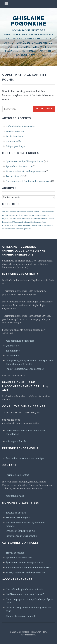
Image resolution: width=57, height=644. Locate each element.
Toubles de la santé (16, 513)
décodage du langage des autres (37, 215)
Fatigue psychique (16, 146)
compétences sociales (25, 212)
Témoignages (13, 351)
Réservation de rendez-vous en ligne (25, 458)
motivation (23, 222)
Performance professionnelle (21, 536)
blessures (12, 212)
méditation (32, 222)
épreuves (27, 229)
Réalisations (12, 356)
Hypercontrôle (14, 141)
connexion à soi (40, 212)
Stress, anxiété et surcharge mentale (25, 171)
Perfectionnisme (15, 136)
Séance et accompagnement (20, 616)
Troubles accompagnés (18, 518)
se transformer (47, 225)
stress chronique (9, 229)
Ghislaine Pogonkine (28, 21)
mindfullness (14, 222)
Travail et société (15, 176)
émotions (19, 229)
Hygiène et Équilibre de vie (20, 531)
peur (39, 222)
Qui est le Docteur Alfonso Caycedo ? (25, 369)
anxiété (5, 212)
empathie (6, 219)
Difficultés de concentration (21, 126)
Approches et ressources (19, 166)
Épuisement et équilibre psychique (25, 161)
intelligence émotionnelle (39, 219)
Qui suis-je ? (12, 346)
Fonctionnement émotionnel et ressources (28, 181)
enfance (13, 219)
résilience (29, 225)
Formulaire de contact (17, 475)
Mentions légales (15, 496)
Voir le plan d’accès (16, 441)
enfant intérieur (23, 219)
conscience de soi (17, 215)
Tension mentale (15, 131)
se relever (37, 225)
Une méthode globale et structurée (24, 589)
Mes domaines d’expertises (20, 341)
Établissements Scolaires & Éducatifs (25, 594)
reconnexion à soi (18, 225)
